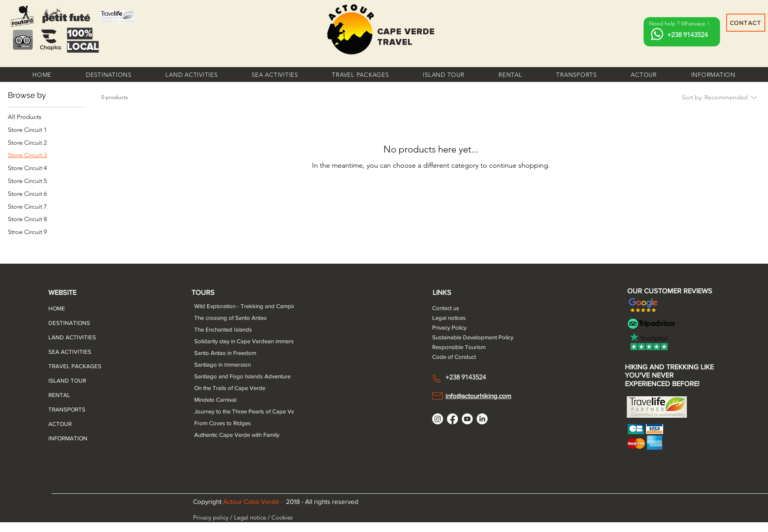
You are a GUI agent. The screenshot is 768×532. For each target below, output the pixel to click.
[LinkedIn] (482, 419)
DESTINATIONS (67, 323)
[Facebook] (452, 419)
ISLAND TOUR (67, 380)
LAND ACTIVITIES (67, 337)
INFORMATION (67, 438)
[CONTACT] (746, 23)
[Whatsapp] (657, 34)
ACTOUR (60, 424)
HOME (57, 308)
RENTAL (59, 395)
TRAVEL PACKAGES (67, 366)
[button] (109, 74)
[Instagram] (438, 419)
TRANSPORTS (67, 409)
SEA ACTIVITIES (67, 352)
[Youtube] (467, 419)
